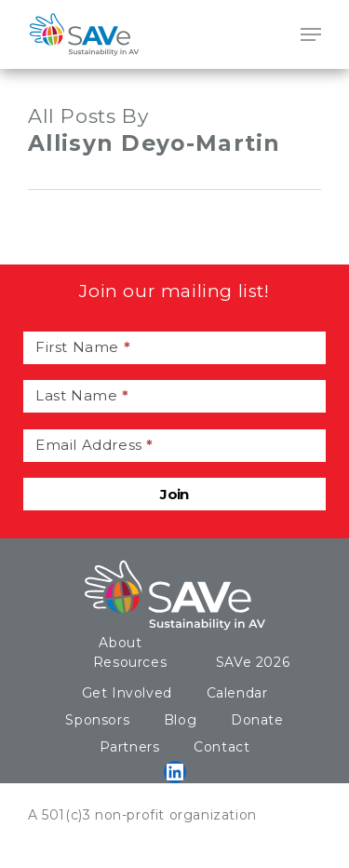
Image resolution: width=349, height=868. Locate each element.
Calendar (237, 693)
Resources (130, 662)
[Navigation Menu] (311, 34)
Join (174, 494)
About (120, 643)
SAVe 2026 (253, 662)
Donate (257, 720)
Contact (221, 747)
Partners (130, 747)
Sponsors (97, 720)
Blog (180, 720)
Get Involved (127, 693)
